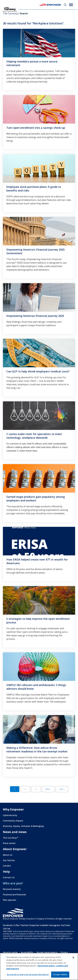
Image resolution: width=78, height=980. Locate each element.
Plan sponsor (10, 900)
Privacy (64, 952)
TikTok (7, 929)
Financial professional (14, 895)
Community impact (13, 821)
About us (8, 855)
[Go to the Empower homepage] (13, 913)
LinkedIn (44, 925)
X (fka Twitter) (21, 925)
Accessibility (27, 952)
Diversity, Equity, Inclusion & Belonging (23, 826)
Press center (9, 843)
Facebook (8, 925)
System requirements (47, 952)
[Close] (73, 958)
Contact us (9, 877)
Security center (10, 952)
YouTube (65, 925)
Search (65, 5)
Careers (7, 866)
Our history (9, 860)
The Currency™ (11, 838)
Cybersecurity (10, 815)
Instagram (55, 925)
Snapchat (34, 925)
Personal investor (12, 889)
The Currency (10, 13)
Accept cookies (60, 974)
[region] (39, 966)
